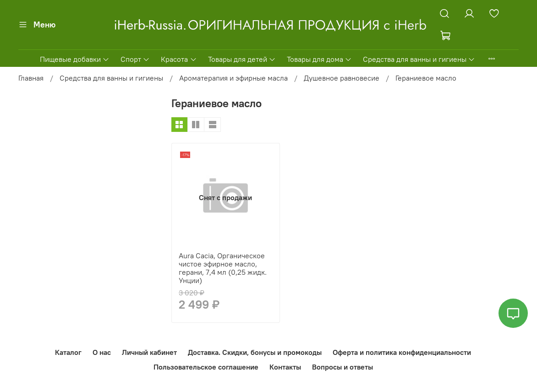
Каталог (68, 352)
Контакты (285, 367)
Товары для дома (319, 59)
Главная (31, 78)
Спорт (135, 59)
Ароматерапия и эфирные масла (233, 78)
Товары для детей (242, 59)
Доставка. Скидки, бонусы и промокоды (255, 352)
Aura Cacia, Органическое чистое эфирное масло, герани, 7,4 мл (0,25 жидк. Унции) (223, 268)
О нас (102, 352)
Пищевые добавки (75, 59)
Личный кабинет (149, 352)
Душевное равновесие (342, 78)
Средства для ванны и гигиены (419, 59)
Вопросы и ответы (342, 367)
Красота (179, 59)
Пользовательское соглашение (206, 367)
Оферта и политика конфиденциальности (402, 352)
